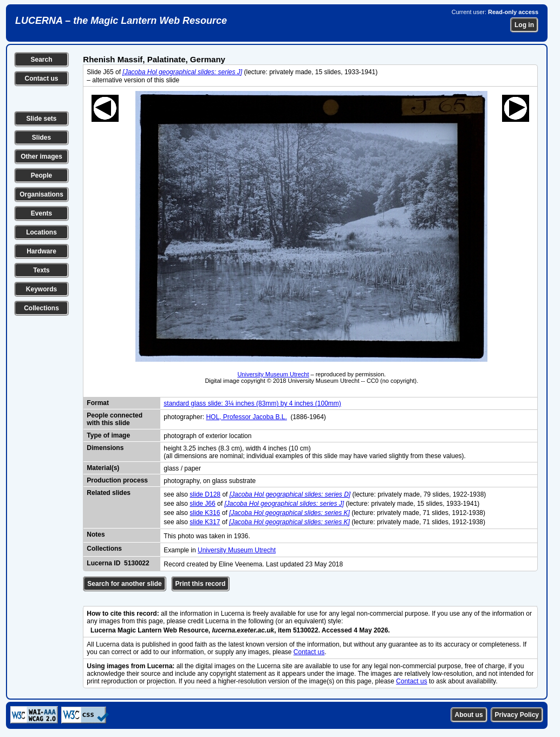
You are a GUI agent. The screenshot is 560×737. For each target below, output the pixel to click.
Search (41, 60)
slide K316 (205, 513)
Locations (41, 232)
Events (41, 213)
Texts (41, 270)
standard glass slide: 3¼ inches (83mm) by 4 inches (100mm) (252, 403)
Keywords (41, 289)
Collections (41, 308)
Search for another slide (124, 584)
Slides (41, 138)
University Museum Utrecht (273, 374)
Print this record (201, 584)
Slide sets (41, 119)
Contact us (41, 79)
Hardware (41, 251)
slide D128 (205, 494)
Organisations (41, 194)
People (41, 175)
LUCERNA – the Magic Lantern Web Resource (121, 21)
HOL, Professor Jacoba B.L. (246, 417)
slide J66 (202, 504)
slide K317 (205, 522)
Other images (41, 156)
